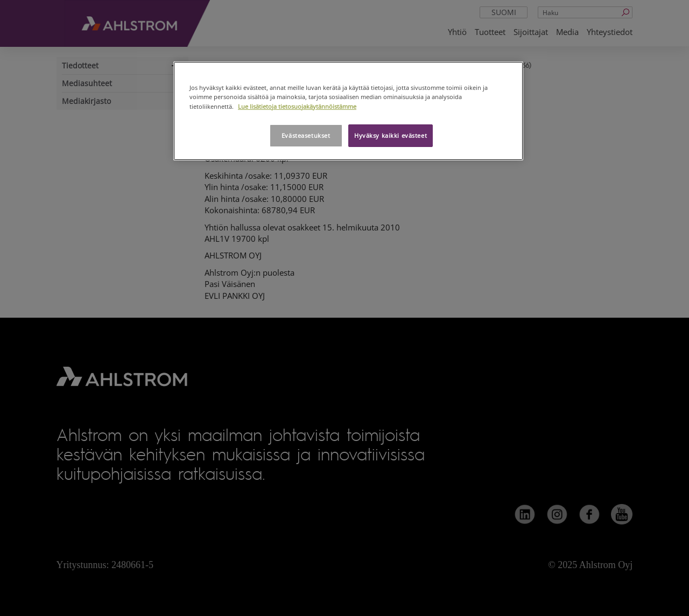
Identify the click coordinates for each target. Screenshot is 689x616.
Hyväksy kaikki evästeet (391, 135)
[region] (348, 111)
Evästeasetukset (306, 135)
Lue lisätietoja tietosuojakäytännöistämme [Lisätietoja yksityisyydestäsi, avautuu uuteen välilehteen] (297, 106)
